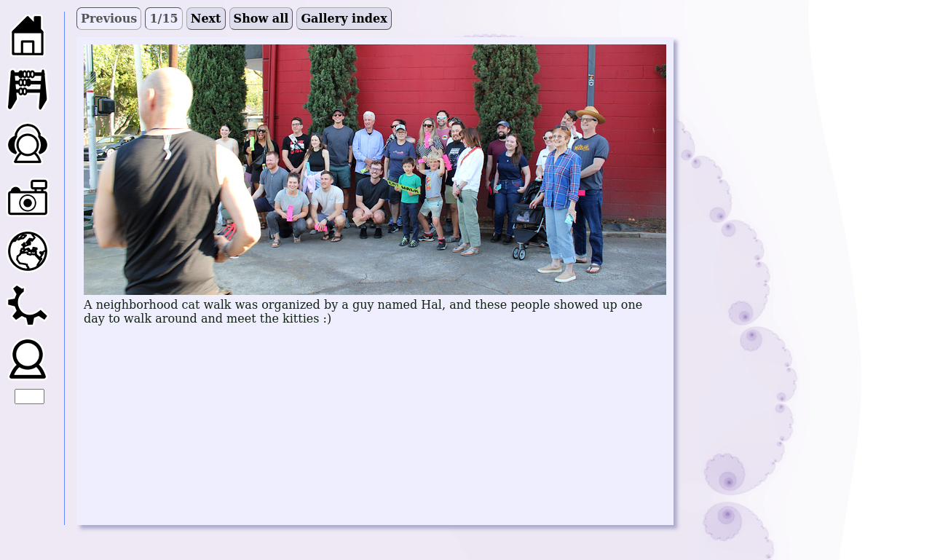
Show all (261, 19)
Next (206, 19)
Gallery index (344, 19)
